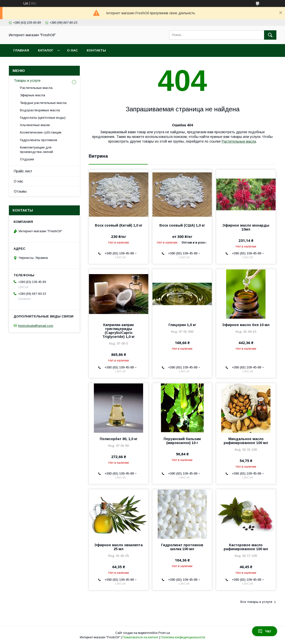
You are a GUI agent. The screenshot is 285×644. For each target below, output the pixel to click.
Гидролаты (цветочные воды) (43, 118)
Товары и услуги (27, 81)
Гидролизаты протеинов (39, 140)
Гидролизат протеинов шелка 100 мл (182, 547)
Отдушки (27, 159)
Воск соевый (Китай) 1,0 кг (119, 225)
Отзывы (20, 191)
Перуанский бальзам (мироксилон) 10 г (182, 441)
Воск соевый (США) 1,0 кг (182, 225)
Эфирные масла (33, 95)
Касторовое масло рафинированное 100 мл (246, 547)
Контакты (96, 50)
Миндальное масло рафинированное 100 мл (246, 441)
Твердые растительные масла (43, 103)
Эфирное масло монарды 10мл (246, 227)
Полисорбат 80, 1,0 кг (119, 439)
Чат (265, 631)
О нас (72, 50)
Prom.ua (164, 633)
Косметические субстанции (41, 132)
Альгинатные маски (35, 125)
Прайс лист (23, 171)
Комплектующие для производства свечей (36, 150)
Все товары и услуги (256, 602)
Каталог (46, 50)
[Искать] (270, 35)
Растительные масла (239, 141)
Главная (21, 50)
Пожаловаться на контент (140, 637)
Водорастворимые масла (40, 110)
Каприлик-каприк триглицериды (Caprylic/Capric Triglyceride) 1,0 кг (119, 331)
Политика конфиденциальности (183, 637)
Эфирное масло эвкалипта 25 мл (118, 547)
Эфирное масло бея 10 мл (246, 325)
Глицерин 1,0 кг (182, 325)
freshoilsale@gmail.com (36, 326)
